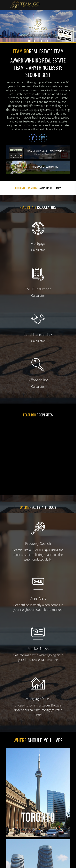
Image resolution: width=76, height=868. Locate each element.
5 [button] (47, 41)
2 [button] (34, 41)
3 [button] (38, 41)
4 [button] (42, 41)
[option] (38, 26)
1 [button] (29, 41)
